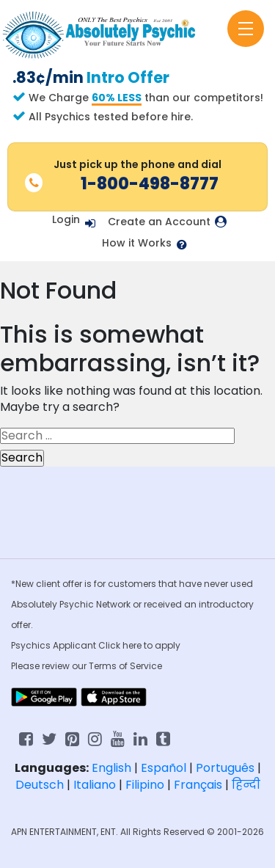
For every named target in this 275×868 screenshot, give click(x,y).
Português (225, 768)
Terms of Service (125, 666)
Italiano (95, 785)
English (111, 768)
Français (198, 785)
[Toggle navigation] (246, 29)
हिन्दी (246, 785)
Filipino (145, 785)
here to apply (151, 645)
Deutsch (40, 785)
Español (164, 768)
